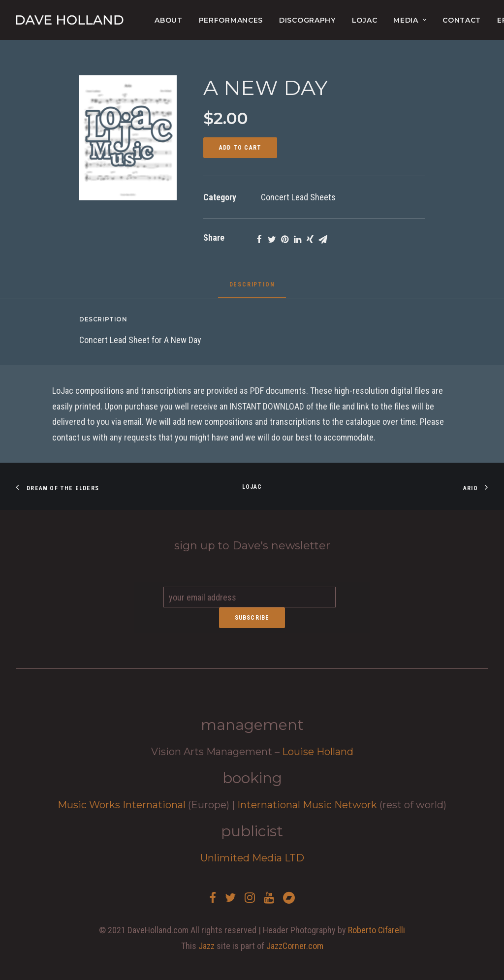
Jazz (206, 946)
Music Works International (122, 805)
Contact (462, 20)
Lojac (252, 487)
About (169, 20)
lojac (365, 20)
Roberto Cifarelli (377, 930)
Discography (307, 20)
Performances (231, 20)
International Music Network (307, 805)
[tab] (252, 288)
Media (410, 20)
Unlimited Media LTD (252, 858)
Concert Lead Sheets (298, 197)
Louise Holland (318, 752)
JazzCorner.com (295, 946)
